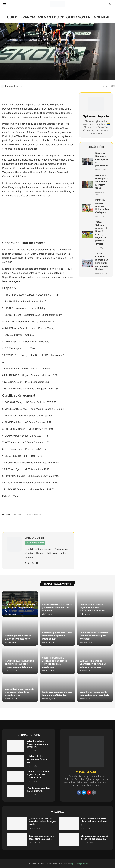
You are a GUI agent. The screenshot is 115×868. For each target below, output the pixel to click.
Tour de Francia (34, 514)
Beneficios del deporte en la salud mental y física (102, 182)
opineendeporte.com (80, 864)
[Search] (110, 4)
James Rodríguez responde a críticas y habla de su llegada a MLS (20, 692)
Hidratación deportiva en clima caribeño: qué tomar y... (94, 821)
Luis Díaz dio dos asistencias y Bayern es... (37, 759)
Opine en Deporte (11, 86)
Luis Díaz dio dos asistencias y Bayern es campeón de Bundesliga (57, 608)
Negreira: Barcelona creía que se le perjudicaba (102, 159)
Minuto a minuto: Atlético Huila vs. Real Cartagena (102, 206)
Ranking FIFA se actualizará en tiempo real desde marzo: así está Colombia (20, 664)
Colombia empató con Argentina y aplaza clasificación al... (38, 774)
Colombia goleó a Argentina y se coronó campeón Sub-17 (20, 608)
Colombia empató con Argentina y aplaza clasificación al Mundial (92, 608)
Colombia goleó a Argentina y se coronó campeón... (38, 744)
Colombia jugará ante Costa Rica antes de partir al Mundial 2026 (57, 636)
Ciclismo (18, 514)
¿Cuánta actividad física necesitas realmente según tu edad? (42, 821)
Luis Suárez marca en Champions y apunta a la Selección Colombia (93, 664)
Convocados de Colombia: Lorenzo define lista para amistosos (94, 636)
